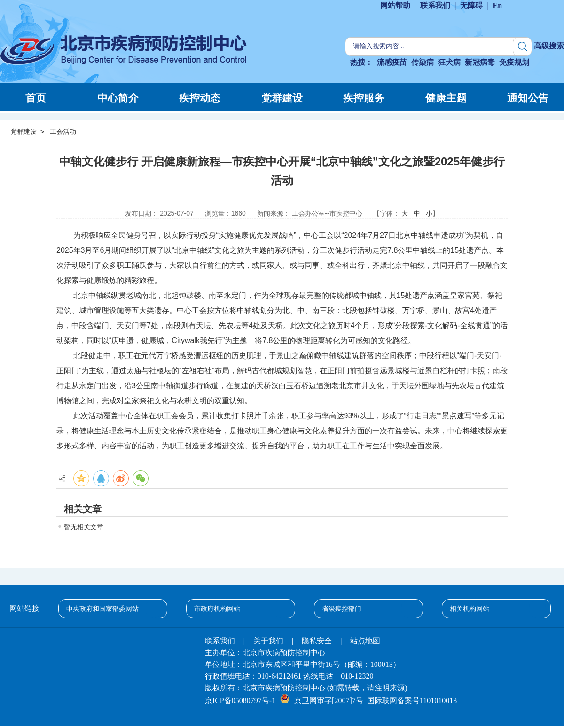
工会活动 (63, 132)
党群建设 (23, 132)
